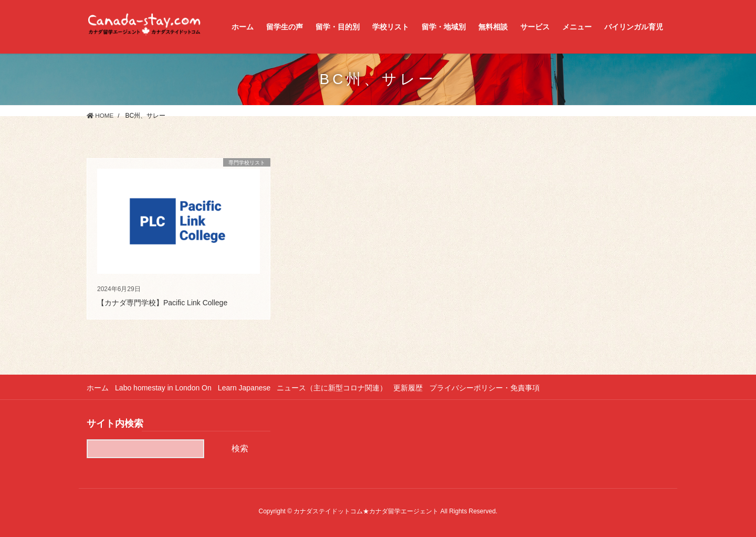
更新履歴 (414, 388)
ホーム (98, 388)
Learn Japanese (247, 388)
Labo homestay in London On (165, 388)
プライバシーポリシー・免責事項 (492, 388)
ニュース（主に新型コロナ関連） (337, 388)
